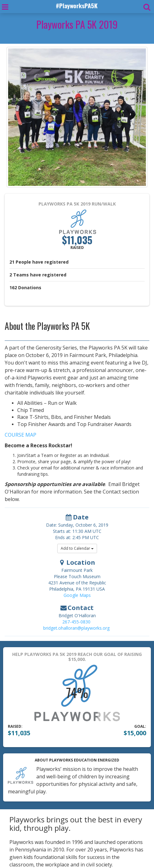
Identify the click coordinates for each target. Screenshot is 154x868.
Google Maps (77, 595)
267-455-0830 (76, 622)
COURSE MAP (21, 435)
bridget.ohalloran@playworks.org (76, 628)
